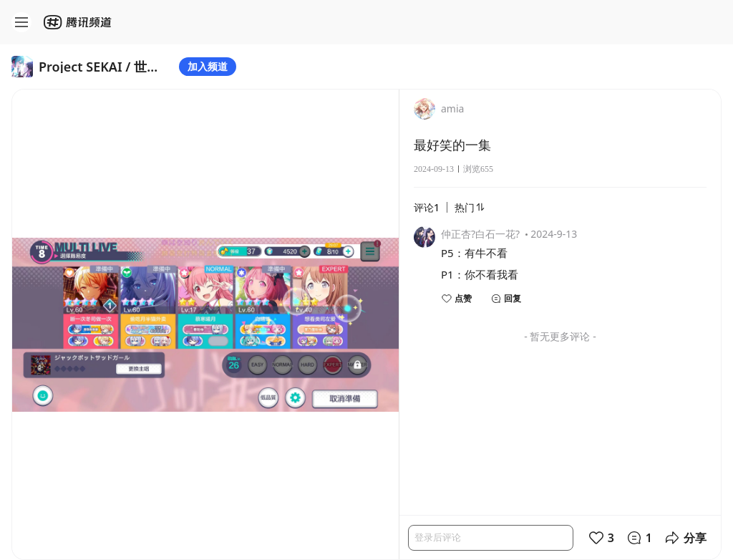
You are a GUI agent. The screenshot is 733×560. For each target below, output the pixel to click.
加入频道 (208, 66)
